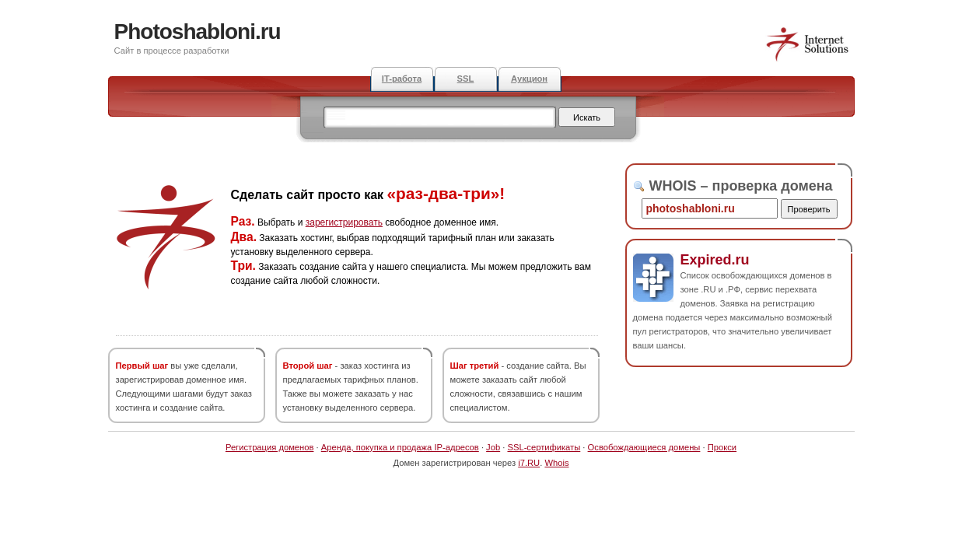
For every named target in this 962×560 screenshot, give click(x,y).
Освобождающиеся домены (644, 447)
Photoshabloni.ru (198, 31)
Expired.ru (715, 260)
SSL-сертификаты (544, 447)
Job (493, 447)
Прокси (722, 447)
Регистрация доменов (270, 447)
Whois (556, 463)
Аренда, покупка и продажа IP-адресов (400, 447)
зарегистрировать (344, 222)
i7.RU (529, 463)
